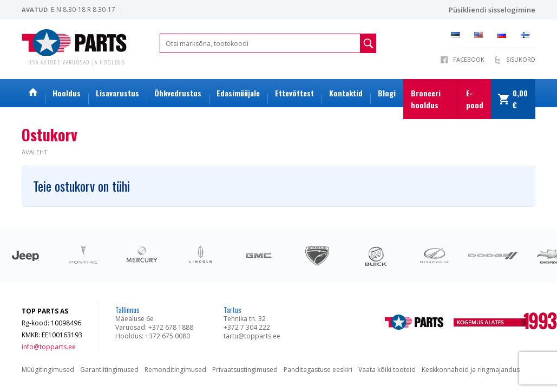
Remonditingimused (175, 370)
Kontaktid (346, 93)
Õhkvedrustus (178, 93)
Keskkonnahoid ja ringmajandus (471, 370)
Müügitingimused (48, 370)
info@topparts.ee (49, 347)
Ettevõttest (294, 93)
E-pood (475, 99)
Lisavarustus (117, 93)
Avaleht (35, 152)
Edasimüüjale (238, 93)
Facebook (469, 59)
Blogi (387, 93)
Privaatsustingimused (245, 370)
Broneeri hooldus (426, 99)
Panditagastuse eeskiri (318, 370)
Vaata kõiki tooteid (387, 370)
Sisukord (521, 59)
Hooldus (67, 93)
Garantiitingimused (109, 370)
